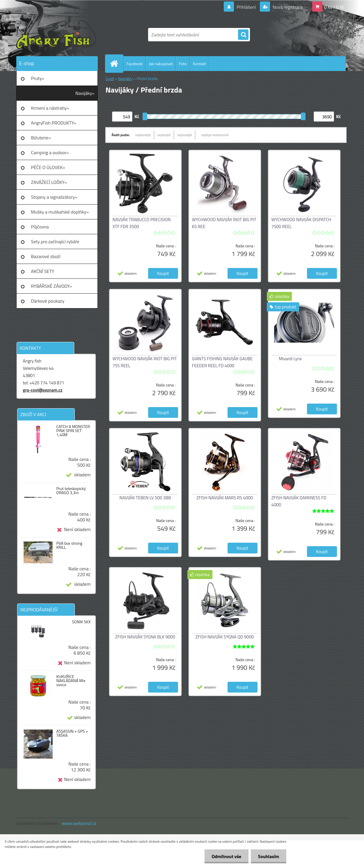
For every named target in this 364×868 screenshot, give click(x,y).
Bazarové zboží (46, 256)
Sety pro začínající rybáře (55, 242)
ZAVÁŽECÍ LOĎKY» (49, 182)
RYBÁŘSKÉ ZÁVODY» (52, 286)
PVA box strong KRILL (69, 545)
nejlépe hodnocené (215, 135)
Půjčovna (40, 227)
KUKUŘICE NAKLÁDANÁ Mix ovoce (71, 681)
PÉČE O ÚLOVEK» (48, 167)
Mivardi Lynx (291, 359)
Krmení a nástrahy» (50, 108)
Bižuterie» (41, 138)
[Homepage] (117, 63)
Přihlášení (246, 7)
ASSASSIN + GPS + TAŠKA (72, 733)
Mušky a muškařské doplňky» (60, 212)
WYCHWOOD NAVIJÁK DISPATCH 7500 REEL (301, 223)
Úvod (110, 79)
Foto (183, 64)
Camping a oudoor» (50, 152)
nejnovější (184, 135)
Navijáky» (85, 93)
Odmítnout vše (226, 856)
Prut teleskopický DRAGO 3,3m (71, 491)
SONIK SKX (81, 622)
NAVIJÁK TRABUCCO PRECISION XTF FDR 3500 (142, 223)
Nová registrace (287, 7)
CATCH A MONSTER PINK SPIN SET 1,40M (73, 431)
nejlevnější (143, 135)
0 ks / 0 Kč (334, 7)
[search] (243, 35)
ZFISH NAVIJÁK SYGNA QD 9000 (225, 637)
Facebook (135, 64)
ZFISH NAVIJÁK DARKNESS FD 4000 (299, 501)
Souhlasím (268, 856)
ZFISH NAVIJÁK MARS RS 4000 (225, 498)
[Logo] (56, 35)
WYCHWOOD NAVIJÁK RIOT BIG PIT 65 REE (224, 223)
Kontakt (200, 64)
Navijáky (125, 79)
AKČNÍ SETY (43, 271)
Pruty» (38, 78)
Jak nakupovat (161, 64)
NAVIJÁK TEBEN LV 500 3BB (145, 498)
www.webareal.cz (79, 823)
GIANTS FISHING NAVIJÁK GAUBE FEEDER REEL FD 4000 (222, 362)
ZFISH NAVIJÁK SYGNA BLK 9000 (145, 637)
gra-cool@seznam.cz (43, 390)
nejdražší (164, 135)
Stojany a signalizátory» (54, 197)
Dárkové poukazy (48, 301)
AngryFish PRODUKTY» (54, 123)
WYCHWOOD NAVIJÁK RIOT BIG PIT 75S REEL (145, 362)
